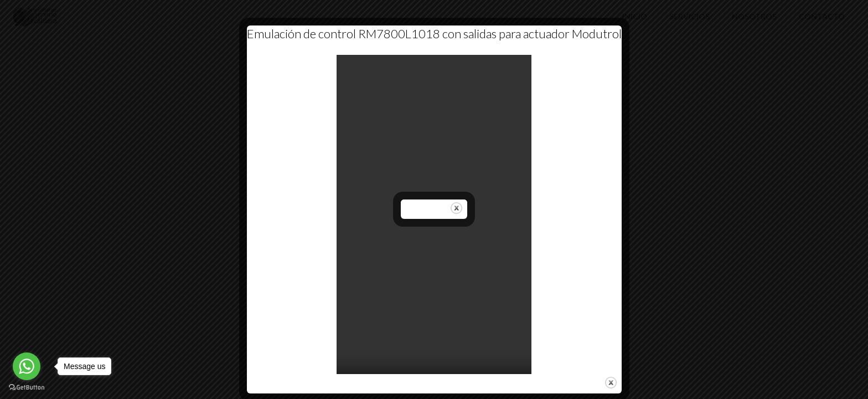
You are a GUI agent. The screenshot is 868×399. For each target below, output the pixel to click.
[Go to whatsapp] (27, 366)
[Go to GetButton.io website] (27, 388)
